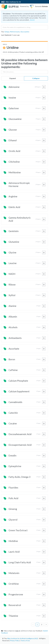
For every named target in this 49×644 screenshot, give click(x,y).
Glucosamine (25, 32)
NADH (12, 274)
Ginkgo (7, 32)
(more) (32, 20)
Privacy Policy (15, 641)
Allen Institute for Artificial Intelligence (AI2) (22, 638)
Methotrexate (15, 32)
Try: (3, 32)
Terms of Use (25, 641)
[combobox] (25, 27)
